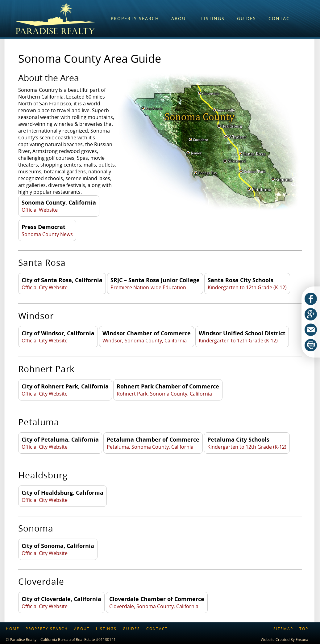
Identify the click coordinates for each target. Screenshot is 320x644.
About (82, 629)
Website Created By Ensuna (285, 639)
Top (304, 629)
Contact (157, 629)
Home (13, 629)
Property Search (47, 629)
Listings (106, 629)
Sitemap (283, 629)
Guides (131, 629)
